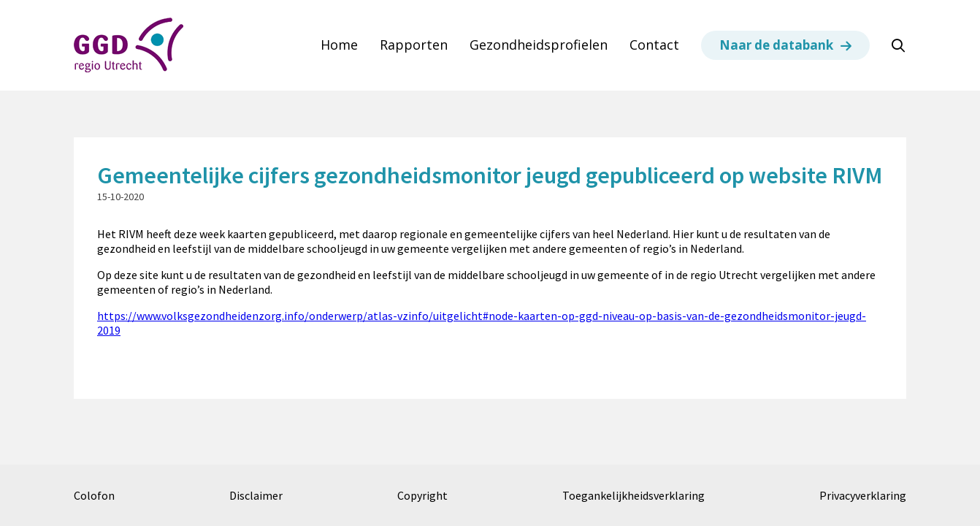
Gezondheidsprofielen (539, 45)
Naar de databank (776, 45)
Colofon (94, 495)
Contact (654, 45)
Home (339, 45)
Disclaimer (256, 495)
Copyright (422, 495)
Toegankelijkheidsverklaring (633, 495)
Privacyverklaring (863, 495)
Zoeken (906, 46)
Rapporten (414, 45)
